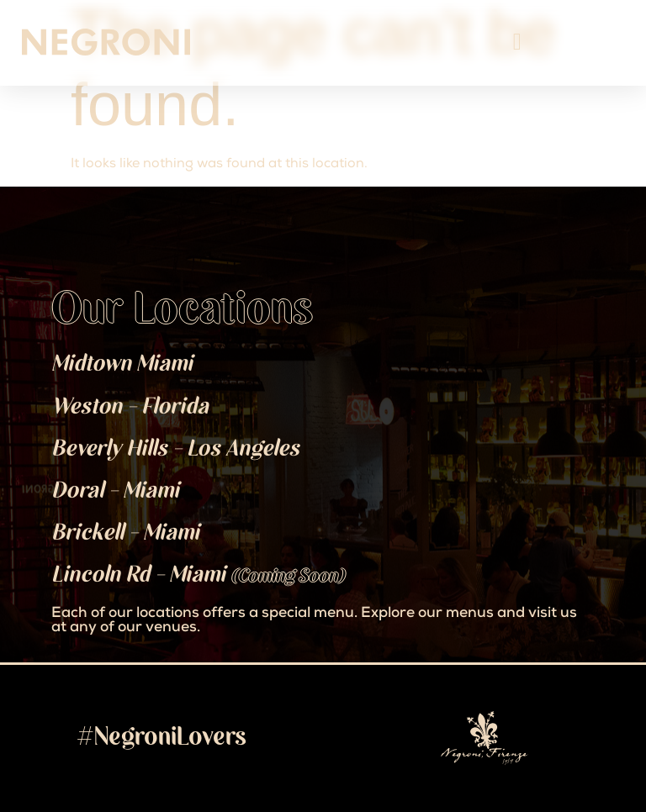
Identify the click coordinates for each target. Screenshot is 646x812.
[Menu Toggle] (517, 42)
